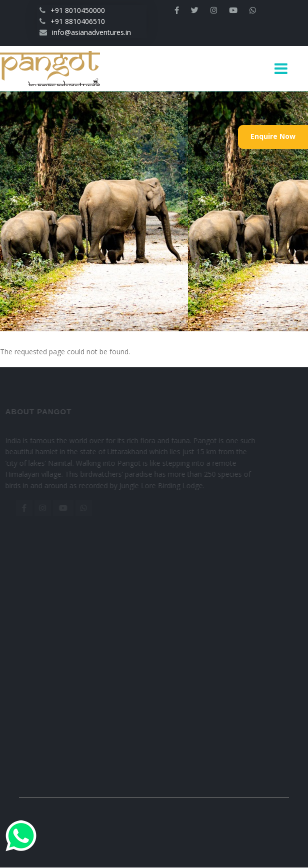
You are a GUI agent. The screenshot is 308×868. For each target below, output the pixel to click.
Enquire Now (273, 136)
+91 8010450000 (72, 10)
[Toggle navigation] (285, 68)
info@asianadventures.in (85, 32)
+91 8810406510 (72, 21)
